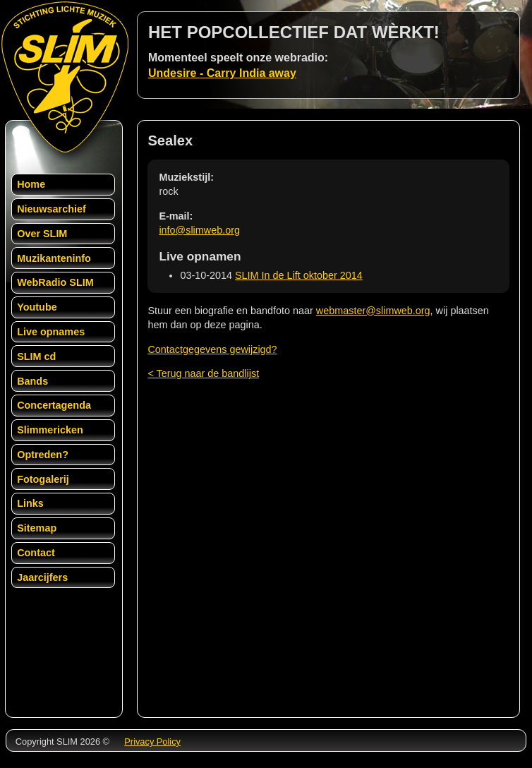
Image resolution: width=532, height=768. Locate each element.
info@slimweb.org (199, 230)
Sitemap (37, 528)
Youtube (37, 307)
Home (31, 184)
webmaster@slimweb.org (373, 311)
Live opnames (51, 332)
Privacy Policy (152, 742)
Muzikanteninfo (54, 258)
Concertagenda (54, 405)
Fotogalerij (43, 479)
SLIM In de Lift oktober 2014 (299, 275)
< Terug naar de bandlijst (203, 373)
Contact (36, 553)
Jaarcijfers (42, 577)
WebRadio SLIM (55, 282)
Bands (32, 381)
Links (30, 503)
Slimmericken (50, 430)
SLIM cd (36, 356)
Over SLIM (42, 234)
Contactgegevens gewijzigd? (212, 349)
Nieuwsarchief (52, 209)
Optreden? (43, 455)
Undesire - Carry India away (222, 73)
